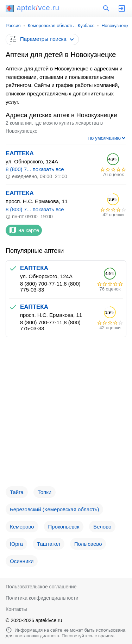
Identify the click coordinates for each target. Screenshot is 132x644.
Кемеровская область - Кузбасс (61, 26)
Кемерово (22, 527)
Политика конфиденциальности (42, 598)
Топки (45, 492)
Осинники (22, 561)
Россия (13, 26)
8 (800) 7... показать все (35, 169)
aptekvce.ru (33, 8)
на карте (24, 230)
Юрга (16, 544)
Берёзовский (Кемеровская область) (54, 509)
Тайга (17, 492)
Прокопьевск (64, 527)
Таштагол (49, 544)
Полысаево (88, 544)
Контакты (16, 609)
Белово (102, 527)
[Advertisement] (66, 415)
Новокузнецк (115, 26)
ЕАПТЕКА (20, 153)
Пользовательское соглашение (41, 587)
